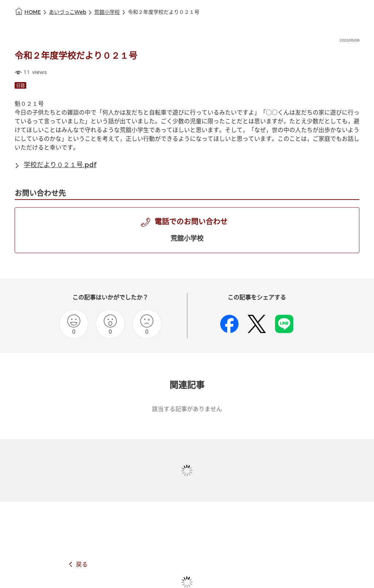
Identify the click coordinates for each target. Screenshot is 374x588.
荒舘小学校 (107, 12)
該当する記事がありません (187, 409)
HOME (33, 12)
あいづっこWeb (68, 12)
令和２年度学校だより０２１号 (164, 12)
